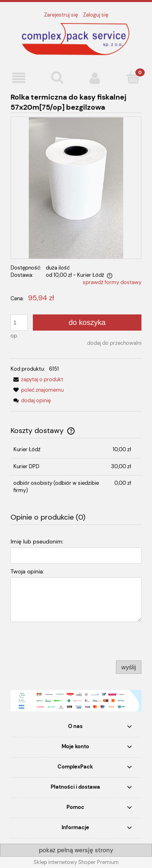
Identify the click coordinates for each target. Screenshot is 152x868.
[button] (19, 78)
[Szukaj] (57, 77)
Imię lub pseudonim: (37, 541)
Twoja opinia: (27, 571)
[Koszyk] (133, 77)
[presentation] (67, 641)
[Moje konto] (95, 78)
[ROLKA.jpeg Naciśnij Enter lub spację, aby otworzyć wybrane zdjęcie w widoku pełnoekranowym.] (76, 188)
